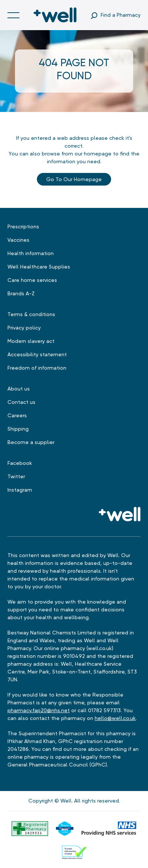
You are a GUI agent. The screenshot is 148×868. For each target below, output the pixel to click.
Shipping (18, 429)
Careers (17, 415)
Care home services (32, 280)
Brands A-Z (21, 293)
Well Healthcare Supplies (39, 267)
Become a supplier (31, 442)
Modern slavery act (31, 341)
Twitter (16, 476)
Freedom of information (37, 368)
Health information (31, 253)
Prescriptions (23, 226)
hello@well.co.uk (115, 718)
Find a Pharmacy (121, 15)
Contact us (21, 402)
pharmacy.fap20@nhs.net (39, 710)
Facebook (20, 463)
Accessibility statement (37, 354)
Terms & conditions (31, 314)
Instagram (20, 490)
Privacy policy (24, 328)
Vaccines (18, 240)
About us (19, 389)
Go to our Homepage (74, 179)
